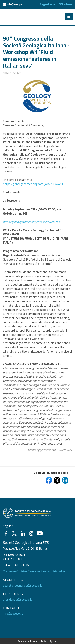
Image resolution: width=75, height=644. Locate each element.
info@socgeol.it (17, 4)
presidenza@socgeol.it (18, 600)
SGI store (65, 4)
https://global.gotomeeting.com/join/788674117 (34, 184)
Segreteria (47, 4)
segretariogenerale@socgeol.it (23, 585)
